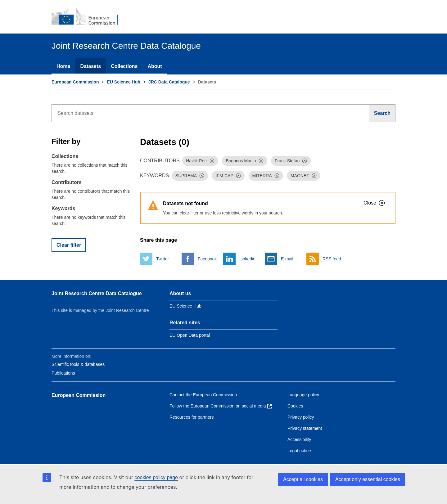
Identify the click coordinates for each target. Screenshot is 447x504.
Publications (63, 373)
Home (63, 66)
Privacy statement (305, 428)
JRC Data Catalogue (169, 82)
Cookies (295, 406)
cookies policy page (156, 477)
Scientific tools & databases (78, 364)
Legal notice (299, 451)
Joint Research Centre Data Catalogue (97, 293)
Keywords (63, 208)
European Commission (75, 82)
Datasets (90, 66)
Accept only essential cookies (368, 479)
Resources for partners (192, 417)
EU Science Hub (123, 82)
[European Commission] (89, 17)
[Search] (382, 113)
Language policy (303, 395)
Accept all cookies (303, 479)
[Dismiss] (212, 161)
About (155, 66)
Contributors (67, 182)
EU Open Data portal (190, 335)
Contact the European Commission (203, 395)
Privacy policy (301, 417)
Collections (124, 66)
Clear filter (69, 245)
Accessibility (299, 439)
